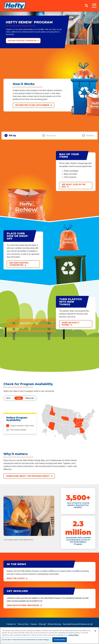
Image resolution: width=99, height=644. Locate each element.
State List (29, 400)
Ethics (41, 626)
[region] (49, 636)
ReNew (87, 137)
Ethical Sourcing (54, 626)
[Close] (95, 631)
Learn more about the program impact (28, 478)
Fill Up (11, 137)
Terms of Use (23, 626)
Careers (34, 626)
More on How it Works (71, 326)
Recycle (49, 137)
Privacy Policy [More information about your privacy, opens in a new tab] (74, 635)
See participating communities (22, 41)
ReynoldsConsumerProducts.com (77, 626)
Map (19, 400)
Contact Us (11, 626)
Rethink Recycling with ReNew (32, 105)
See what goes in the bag (74, 188)
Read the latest (16, 581)
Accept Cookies (60, 640)
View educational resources (23, 608)
